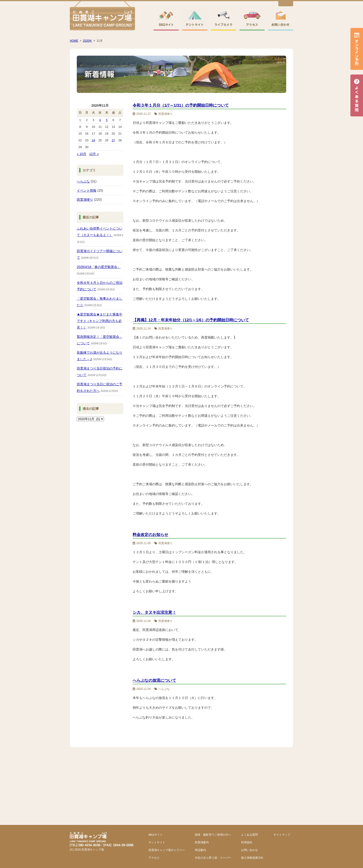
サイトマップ (282, 835)
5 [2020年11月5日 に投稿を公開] (107, 120)
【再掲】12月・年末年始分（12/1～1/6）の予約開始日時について (191, 320)
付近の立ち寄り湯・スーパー (213, 858)
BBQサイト (156, 835)
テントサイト (157, 842)
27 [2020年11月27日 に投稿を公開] (113, 140)
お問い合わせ (249, 850)
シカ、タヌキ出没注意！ (154, 612)
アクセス (154, 858)
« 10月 (82, 154)
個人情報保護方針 (252, 858)
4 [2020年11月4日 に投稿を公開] (100, 120)
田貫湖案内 (202, 842)
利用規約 (247, 842)
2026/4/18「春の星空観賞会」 (99, 267)
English (286, 4)
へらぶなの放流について (154, 680)
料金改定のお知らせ (150, 535)
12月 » (94, 154)
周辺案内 (200, 850)
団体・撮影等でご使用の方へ (213, 835)
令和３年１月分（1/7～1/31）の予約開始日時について (181, 105)
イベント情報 (87, 190)
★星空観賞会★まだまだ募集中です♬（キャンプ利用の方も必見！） (100, 321)
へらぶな (83, 181)
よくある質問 (249, 835)
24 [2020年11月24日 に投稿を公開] (93, 140)
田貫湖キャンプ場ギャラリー (167, 850)
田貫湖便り (85, 200)
